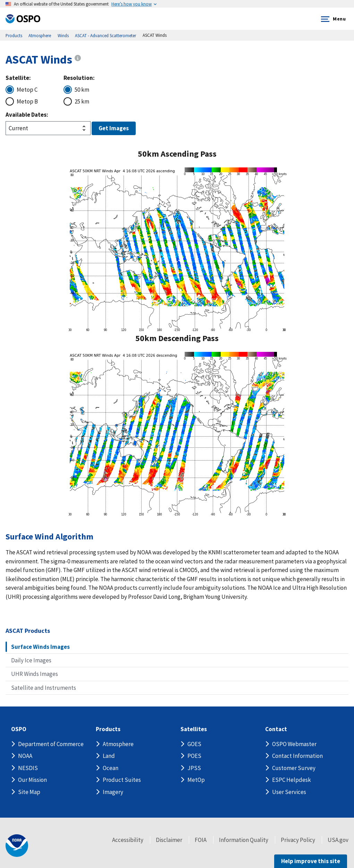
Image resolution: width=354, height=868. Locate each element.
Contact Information (297, 756)
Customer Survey (294, 768)
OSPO (19, 729)
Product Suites (122, 780)
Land (109, 756)
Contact (276, 729)
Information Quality (244, 840)
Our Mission (32, 780)
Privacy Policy (298, 840)
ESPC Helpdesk (292, 780)
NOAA (25, 756)
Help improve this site (311, 861)
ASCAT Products (28, 631)
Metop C (27, 90)
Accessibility (128, 840)
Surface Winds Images (40, 647)
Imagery (113, 792)
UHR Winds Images (35, 674)
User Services (289, 792)
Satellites (194, 729)
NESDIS (28, 768)
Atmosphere (118, 744)
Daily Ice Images (31, 660)
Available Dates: (27, 115)
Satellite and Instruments (44, 688)
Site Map (29, 792)
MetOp (196, 780)
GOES (194, 744)
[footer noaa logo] (17, 846)
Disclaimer (169, 840)
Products (108, 729)
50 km (82, 90)
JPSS (194, 768)
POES (194, 756)
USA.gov (338, 840)
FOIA (201, 840)
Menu (332, 19)
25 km (82, 101)
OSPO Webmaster (294, 744)
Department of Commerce (51, 744)
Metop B (27, 101)
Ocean (111, 768)
